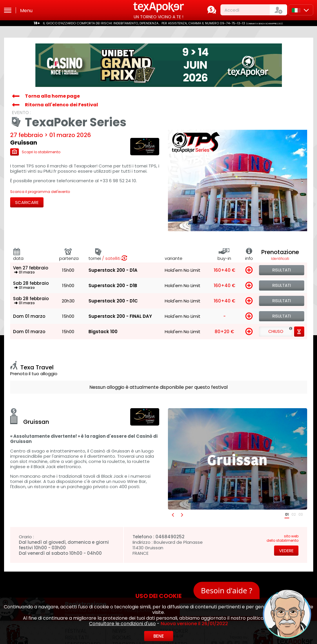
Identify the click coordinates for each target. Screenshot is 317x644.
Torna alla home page (52, 96)
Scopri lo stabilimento (35, 152)
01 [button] (287, 514)
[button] (173, 515)
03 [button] (301, 514)
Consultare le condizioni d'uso (122, 624)
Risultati (282, 270)
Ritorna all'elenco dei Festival (61, 105)
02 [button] (294, 514)
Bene (159, 636)
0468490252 (170, 537)
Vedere (286, 551)
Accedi (232, 10)
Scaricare (27, 202)
